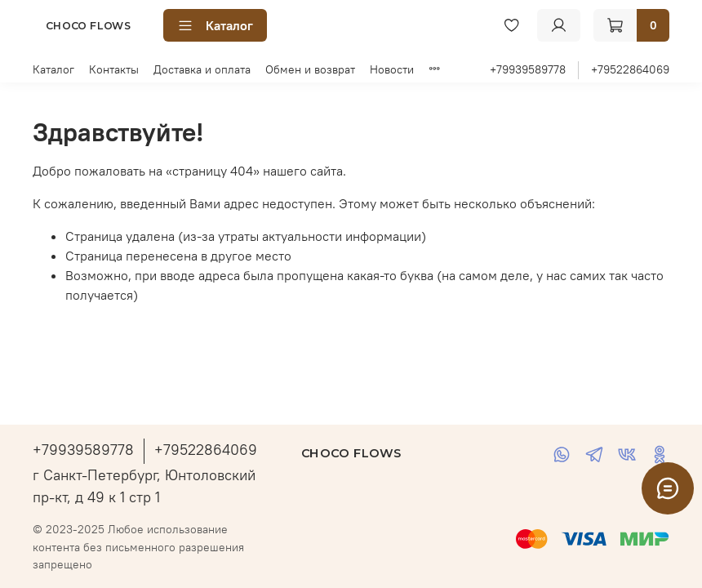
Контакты (114, 69)
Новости (392, 69)
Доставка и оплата (202, 69)
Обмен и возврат (310, 69)
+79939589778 (528, 69)
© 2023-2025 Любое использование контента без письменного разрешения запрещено (138, 547)
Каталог (215, 25)
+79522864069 (630, 69)
